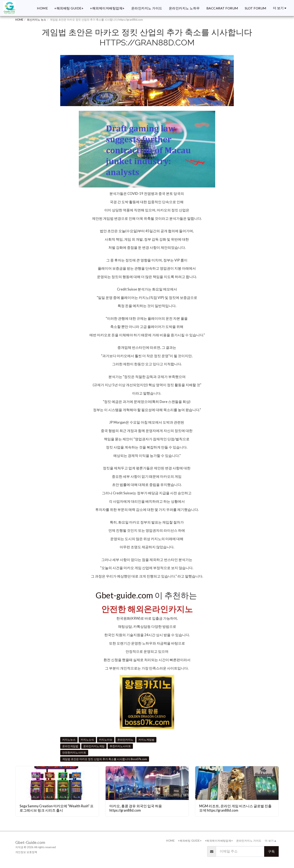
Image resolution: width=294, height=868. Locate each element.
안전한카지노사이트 (74, 752)
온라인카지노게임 (94, 746)
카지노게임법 (146, 740)
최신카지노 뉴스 (37, 20)
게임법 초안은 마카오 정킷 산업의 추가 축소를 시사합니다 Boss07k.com (105, 759)
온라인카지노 (125, 740)
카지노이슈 (106, 740)
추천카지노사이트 (120, 746)
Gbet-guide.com (124, 595)
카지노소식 (87, 740)
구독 (271, 851)
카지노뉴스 (69, 740)
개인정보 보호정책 (26, 852)
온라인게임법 (70, 746)
